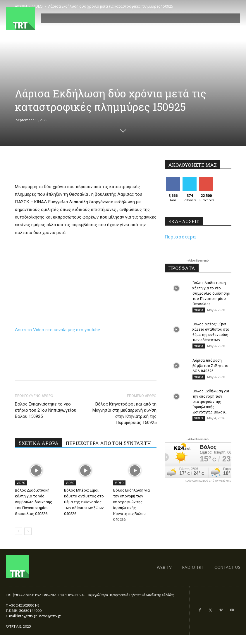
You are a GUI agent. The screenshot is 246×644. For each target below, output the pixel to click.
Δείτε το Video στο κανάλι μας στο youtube (57, 330)
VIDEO (21, 483)
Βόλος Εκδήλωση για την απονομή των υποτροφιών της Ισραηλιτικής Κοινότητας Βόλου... (211, 402)
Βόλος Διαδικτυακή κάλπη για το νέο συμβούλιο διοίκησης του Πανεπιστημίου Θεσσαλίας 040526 (33, 502)
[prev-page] (19, 531)
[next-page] (28, 531)
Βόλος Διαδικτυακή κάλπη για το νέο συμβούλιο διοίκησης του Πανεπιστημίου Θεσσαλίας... (211, 293)
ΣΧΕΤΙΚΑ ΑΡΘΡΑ (38, 443)
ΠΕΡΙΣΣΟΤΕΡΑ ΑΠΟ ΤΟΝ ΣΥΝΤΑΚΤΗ (108, 443)
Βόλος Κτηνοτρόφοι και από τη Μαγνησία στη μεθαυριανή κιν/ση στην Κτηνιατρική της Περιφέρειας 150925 (124, 413)
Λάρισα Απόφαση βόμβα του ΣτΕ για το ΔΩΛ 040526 (210, 366)
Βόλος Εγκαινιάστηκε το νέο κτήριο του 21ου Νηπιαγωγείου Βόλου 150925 (46, 410)
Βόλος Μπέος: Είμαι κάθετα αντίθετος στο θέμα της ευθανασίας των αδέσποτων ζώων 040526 (84, 502)
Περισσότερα (180, 237)
